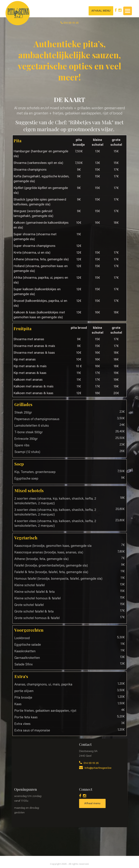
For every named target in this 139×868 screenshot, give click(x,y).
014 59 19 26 (89, 763)
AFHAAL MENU (101, 11)
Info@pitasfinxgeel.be (95, 768)
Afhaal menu (92, 804)
